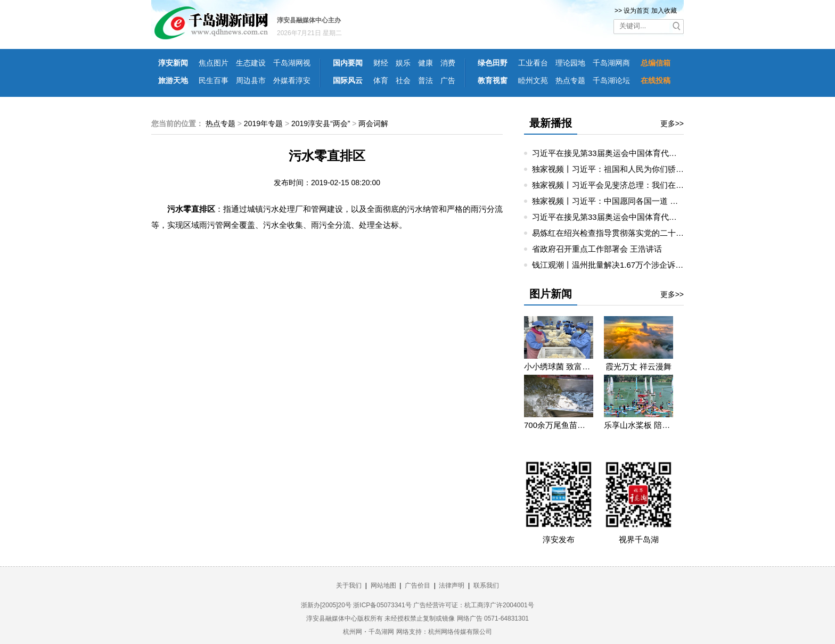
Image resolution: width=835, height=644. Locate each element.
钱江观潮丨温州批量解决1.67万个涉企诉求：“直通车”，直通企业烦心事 (658, 265)
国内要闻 (348, 63)
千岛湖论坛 (611, 80)
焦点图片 (214, 63)
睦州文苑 (533, 80)
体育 (381, 80)
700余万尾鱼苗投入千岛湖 (559, 425)
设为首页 (636, 11)
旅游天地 (173, 80)
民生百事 (214, 80)
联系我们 (486, 585)
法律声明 (452, 585)
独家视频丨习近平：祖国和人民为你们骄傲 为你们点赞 (629, 169)
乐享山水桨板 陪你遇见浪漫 (638, 425)
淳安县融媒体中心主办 (309, 20)
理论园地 (570, 63)
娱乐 (403, 63)
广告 (448, 80)
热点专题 (570, 80)
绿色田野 (493, 63)
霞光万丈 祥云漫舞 (638, 366)
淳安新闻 (173, 63)
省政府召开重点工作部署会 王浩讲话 (597, 249)
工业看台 (533, 63)
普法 (425, 80)
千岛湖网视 (292, 63)
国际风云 (348, 80)
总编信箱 (656, 63)
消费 (448, 63)
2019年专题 (263, 123)
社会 (403, 80)
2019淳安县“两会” (321, 123)
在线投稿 (656, 80)
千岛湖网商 (611, 63)
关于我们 (349, 585)
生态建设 (251, 63)
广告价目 (418, 585)
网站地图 (383, 585)
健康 (425, 63)
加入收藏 (664, 11)
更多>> (672, 123)
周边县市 (251, 80)
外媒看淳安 (292, 80)
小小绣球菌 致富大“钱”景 (559, 366)
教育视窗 (493, 80)
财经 (381, 63)
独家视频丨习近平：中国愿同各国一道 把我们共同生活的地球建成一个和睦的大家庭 (681, 201)
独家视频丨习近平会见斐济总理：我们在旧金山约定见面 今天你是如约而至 (665, 185)
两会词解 (373, 123)
